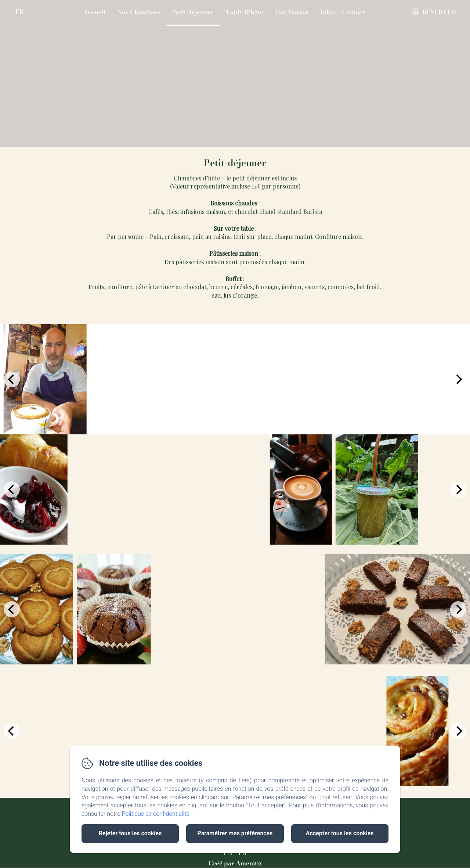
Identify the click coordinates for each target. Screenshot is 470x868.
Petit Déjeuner (193, 12)
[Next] (458, 379)
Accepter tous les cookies (340, 833)
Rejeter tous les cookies (130, 833)
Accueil (94, 12)
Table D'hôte (244, 12)
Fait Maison (292, 12)
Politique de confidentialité (156, 814)
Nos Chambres (139, 12)
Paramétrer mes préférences (235, 833)
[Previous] (12, 379)
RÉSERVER (439, 12)
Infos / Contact (342, 12)
